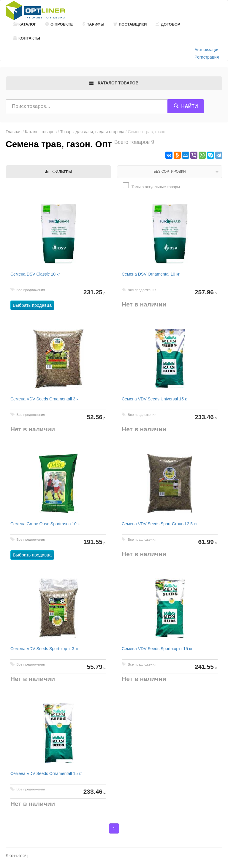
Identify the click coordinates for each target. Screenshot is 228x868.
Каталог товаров (41, 132)
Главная (14, 132)
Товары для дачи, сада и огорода (92, 132)
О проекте (59, 24)
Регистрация (207, 57)
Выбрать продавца (32, 305)
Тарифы (93, 24)
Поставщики (130, 24)
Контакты (27, 38)
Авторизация (207, 50)
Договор (168, 24)
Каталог (25, 24)
